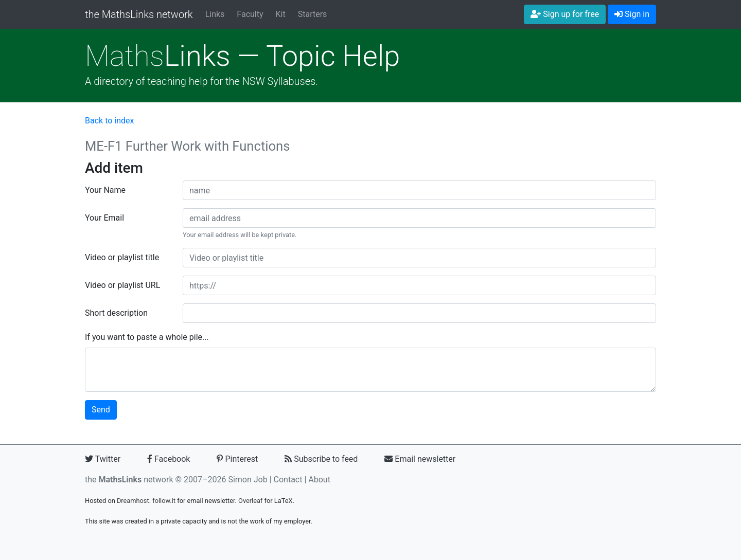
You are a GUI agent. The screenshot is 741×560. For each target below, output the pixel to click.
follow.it (164, 501)
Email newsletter (420, 459)
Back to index (109, 121)
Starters (313, 14)
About (319, 480)
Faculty (250, 14)
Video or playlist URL (122, 285)
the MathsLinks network (139, 14)
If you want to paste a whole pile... (147, 337)
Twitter (103, 459)
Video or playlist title (122, 257)
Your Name (105, 190)
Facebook (169, 459)
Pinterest (237, 459)
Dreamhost (133, 501)
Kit (281, 14)
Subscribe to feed (321, 459)
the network (129, 480)
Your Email (104, 218)
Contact (288, 480)
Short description (116, 313)
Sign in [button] (632, 14)
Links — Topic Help (242, 56)
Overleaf (250, 501)
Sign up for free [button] (565, 14)
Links (215, 14)
